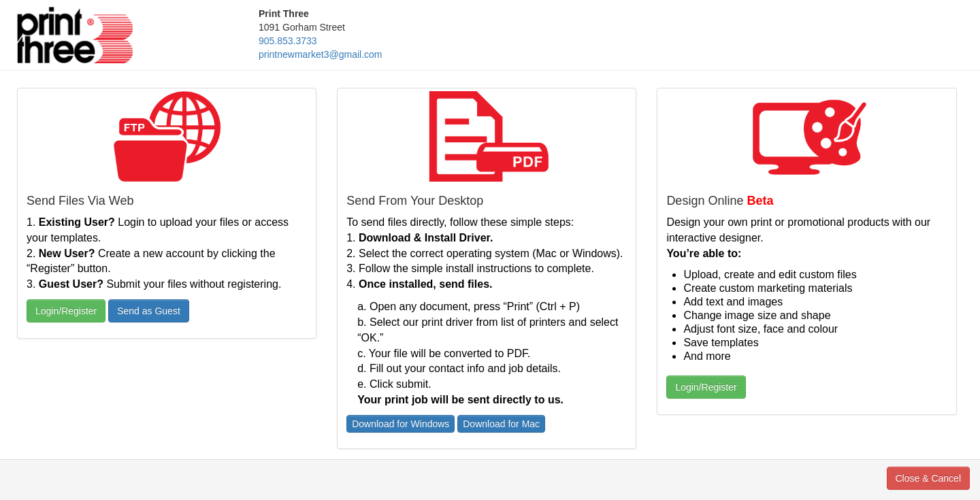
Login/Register (66, 311)
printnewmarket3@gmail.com (321, 54)
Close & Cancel (929, 478)
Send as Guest (149, 311)
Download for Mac (501, 424)
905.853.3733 (288, 41)
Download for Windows (401, 424)
